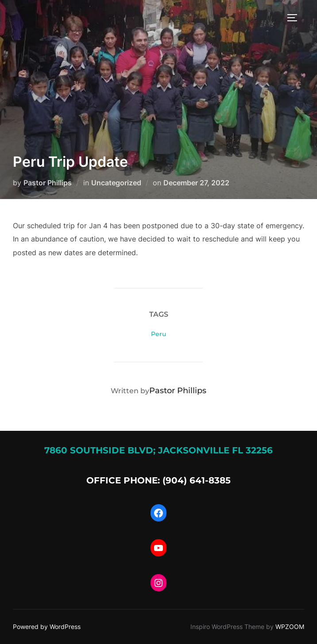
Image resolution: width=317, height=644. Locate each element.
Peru (158, 334)
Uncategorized (116, 183)
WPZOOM (290, 627)
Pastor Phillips (48, 183)
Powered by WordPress (47, 627)
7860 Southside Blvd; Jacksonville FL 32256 (158, 450)
